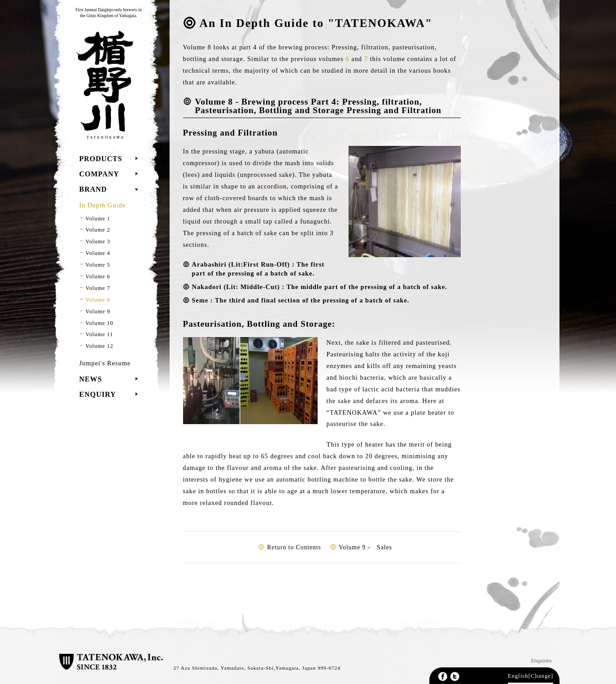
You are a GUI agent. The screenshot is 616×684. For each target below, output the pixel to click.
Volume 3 (98, 241)
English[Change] (531, 676)
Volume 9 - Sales (365, 547)
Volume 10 (100, 323)
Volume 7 (98, 288)
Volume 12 (100, 346)
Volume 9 (98, 311)
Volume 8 (98, 300)
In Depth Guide (103, 205)
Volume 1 (98, 219)
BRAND (93, 189)
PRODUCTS (101, 159)
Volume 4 (98, 253)
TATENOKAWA (103, 85)
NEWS (91, 379)
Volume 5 (98, 265)
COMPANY (99, 174)
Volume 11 (100, 334)
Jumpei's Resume (105, 363)
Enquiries (542, 661)
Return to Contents (294, 547)
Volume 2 (98, 230)
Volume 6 (98, 276)
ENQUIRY (98, 394)
